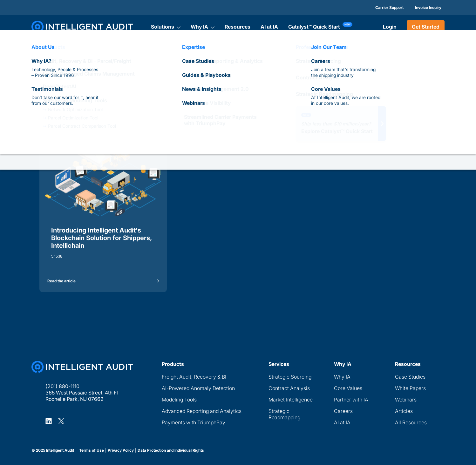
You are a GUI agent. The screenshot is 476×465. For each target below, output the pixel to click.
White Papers (410, 388)
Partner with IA (351, 400)
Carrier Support (389, 7)
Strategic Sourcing (290, 377)
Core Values (348, 388)
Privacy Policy (121, 450)
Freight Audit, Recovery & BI (194, 377)
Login (390, 27)
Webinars (406, 400)
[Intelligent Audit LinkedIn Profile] (49, 421)
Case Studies (410, 377)
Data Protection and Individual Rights (171, 450)
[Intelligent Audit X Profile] (61, 421)
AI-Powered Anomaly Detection (198, 388)
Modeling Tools (179, 400)
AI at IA (269, 27)
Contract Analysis (289, 388)
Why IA (342, 377)
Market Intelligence (291, 400)
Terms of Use (92, 450)
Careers (343, 411)
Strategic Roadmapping (284, 414)
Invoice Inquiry (428, 7)
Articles (404, 411)
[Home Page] (82, 367)
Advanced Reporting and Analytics (202, 411)
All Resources (411, 422)
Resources (238, 27)
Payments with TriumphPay (194, 422)
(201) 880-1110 (62, 386)
